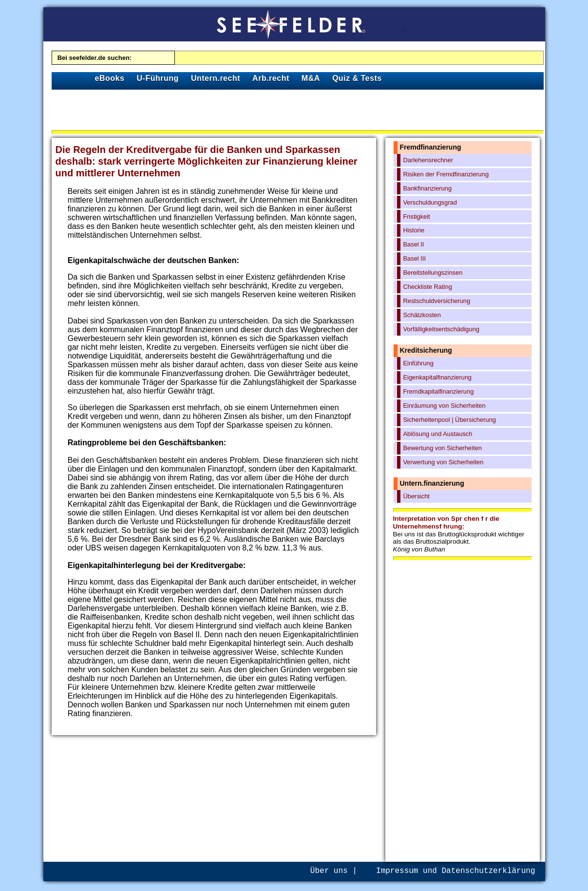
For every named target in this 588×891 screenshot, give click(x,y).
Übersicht (416, 496)
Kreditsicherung (426, 350)
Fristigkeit (416, 217)
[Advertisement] (298, 112)
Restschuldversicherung (436, 301)
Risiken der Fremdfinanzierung (446, 174)
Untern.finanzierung (432, 483)
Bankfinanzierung (427, 188)
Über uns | (334, 871)
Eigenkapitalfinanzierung (437, 377)
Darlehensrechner (428, 160)
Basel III (414, 258)
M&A (311, 78)
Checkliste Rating (427, 287)
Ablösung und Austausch (437, 434)
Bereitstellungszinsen (433, 273)
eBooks (110, 78)
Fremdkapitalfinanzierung (438, 391)
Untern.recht (216, 78)
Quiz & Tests (357, 78)
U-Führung (158, 78)
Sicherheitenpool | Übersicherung (449, 420)
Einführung (418, 363)
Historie (414, 230)
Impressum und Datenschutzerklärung (455, 871)
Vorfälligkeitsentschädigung (441, 329)
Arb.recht (271, 78)
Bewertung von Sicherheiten (442, 448)
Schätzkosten (422, 315)
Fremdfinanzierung (431, 147)
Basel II (413, 244)
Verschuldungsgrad (430, 202)
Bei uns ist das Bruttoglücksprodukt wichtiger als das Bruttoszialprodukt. (459, 542)
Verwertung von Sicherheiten (443, 462)
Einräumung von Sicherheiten (444, 406)
